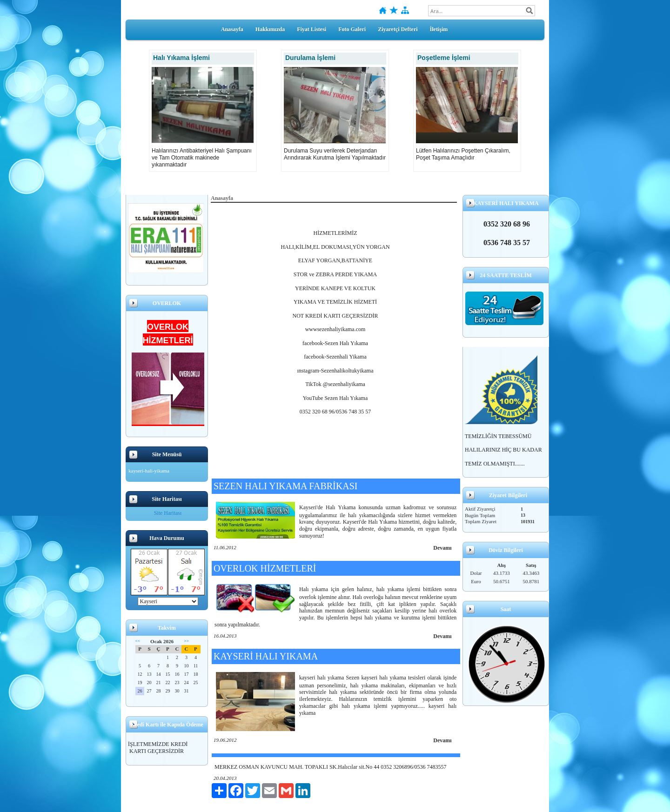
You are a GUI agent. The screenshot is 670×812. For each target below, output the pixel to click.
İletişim (439, 29)
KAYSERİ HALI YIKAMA (266, 656)
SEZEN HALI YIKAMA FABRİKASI (285, 486)
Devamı (442, 548)
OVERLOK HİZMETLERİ (265, 568)
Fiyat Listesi (312, 29)
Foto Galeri (352, 29)
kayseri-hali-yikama (149, 471)
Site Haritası (168, 513)
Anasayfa (232, 29)
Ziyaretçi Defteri (398, 29)
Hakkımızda (270, 29)
